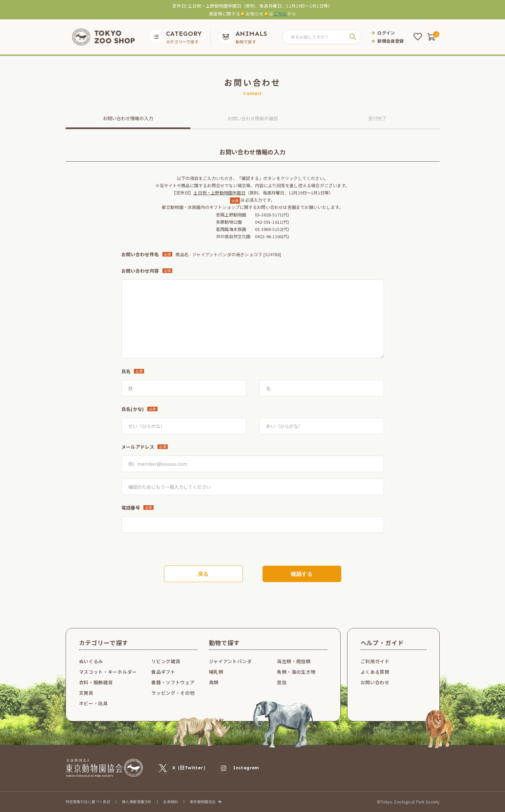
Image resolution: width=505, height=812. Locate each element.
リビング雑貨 (166, 661)
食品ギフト (163, 672)
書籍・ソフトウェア (173, 682)
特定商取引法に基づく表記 (88, 801)
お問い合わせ (375, 682)
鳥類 (214, 682)
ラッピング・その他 (173, 693)
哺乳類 (216, 672)
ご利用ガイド (375, 661)
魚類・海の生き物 (296, 672)
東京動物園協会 (203, 802)
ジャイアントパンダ (231, 661)
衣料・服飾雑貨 (96, 682)
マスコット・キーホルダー (108, 672)
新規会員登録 (390, 41)
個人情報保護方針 (137, 801)
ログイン (386, 33)
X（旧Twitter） (182, 768)
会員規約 (171, 801)
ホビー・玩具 (94, 703)
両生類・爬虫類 (294, 661)
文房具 (86, 693)
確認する (302, 574)
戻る (203, 574)
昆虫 (282, 682)
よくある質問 (375, 672)
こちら (280, 14)
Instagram (238, 768)
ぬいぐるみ (91, 661)
